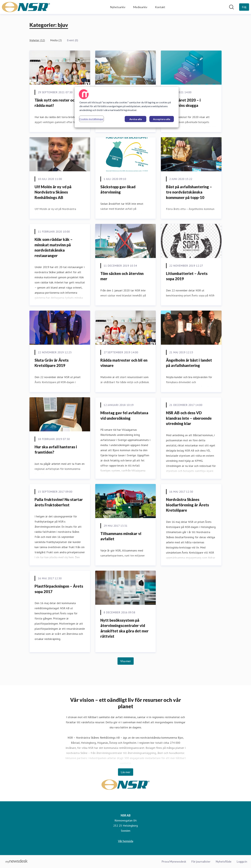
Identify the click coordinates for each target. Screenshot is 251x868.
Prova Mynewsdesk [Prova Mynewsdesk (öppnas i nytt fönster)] (174, 861)
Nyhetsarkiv (118, 7)
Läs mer (126, 772)
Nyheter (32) (37, 40)
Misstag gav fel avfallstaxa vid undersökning (124, 415)
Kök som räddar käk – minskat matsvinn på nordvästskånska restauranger (54, 247)
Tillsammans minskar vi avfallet (121, 536)
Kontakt (160, 7)
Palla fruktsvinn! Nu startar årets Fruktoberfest (59, 502)
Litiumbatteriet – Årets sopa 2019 (187, 276)
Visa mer (126, 661)
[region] (127, 107)
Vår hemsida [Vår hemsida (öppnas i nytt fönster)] (126, 841)
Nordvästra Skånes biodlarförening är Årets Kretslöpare (187, 505)
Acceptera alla (162, 119)
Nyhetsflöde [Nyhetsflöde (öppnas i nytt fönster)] (224, 861)
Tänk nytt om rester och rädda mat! (56, 103)
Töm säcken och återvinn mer (122, 276)
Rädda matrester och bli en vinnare (124, 363)
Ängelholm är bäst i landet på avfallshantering (189, 363)
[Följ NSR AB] (244, 7)
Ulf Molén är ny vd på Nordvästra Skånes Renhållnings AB (53, 192)
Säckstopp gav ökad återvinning (118, 189)
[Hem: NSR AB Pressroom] (26, 7)
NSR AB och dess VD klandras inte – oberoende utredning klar (189, 418)
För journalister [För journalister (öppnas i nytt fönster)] (201, 861)
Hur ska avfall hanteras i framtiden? (56, 450)
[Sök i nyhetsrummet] (231, 7)
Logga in (242, 861)
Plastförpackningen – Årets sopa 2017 (59, 589)
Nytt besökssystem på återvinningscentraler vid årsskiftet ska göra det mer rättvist (124, 628)
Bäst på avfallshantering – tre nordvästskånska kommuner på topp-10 (189, 192)
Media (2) (56, 40)
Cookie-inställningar (91, 119)
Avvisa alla (136, 119)
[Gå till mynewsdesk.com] (17, 862)
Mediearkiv (140, 7)
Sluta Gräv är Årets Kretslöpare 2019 (52, 363)
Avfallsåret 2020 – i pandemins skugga (183, 103)
